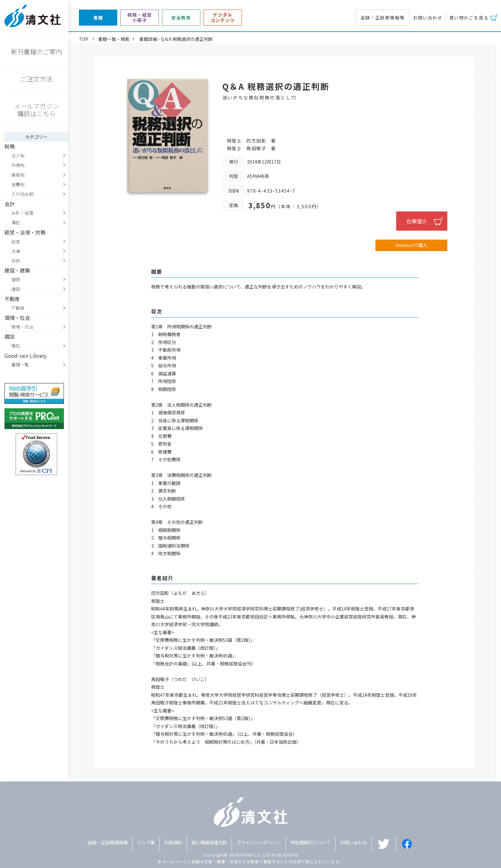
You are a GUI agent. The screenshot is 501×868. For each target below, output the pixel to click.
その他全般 (22, 194)
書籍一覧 (20, 365)
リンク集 (146, 842)
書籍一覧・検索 (114, 39)
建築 (16, 289)
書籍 (98, 18)
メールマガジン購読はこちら (36, 110)
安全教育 (181, 18)
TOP (84, 39)
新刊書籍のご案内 (36, 52)
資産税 (18, 175)
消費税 (18, 184)
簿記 (16, 222)
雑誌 (16, 346)
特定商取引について (311, 842)
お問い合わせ (428, 18)
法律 (16, 251)
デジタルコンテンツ (223, 18)
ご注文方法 (36, 79)
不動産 (18, 308)
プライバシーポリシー (259, 842)
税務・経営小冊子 (140, 18)
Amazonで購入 (411, 245)
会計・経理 (22, 213)
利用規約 (173, 842)
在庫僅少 (417, 221)
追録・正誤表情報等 (383, 18)
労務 (16, 261)
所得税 (18, 165)
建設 (16, 280)
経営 (16, 242)
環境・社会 (22, 327)
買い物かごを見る (469, 18)
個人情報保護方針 (209, 842)
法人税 (18, 156)
